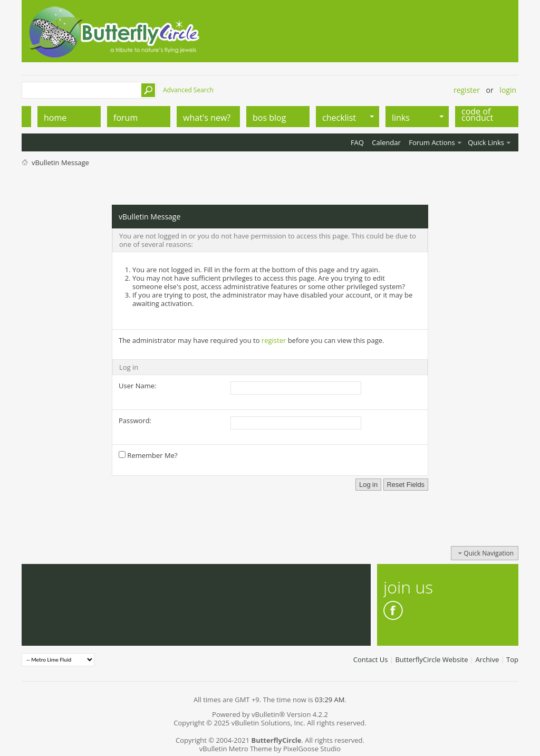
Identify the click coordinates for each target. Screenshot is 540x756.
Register (467, 90)
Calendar (386, 142)
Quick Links (486, 142)
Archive (487, 659)
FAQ (357, 142)
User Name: (137, 386)
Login (508, 90)
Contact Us (371, 659)
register (274, 340)
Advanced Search (188, 90)
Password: (135, 420)
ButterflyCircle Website (431, 659)
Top (512, 659)
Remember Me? (148, 455)
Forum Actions (432, 142)
